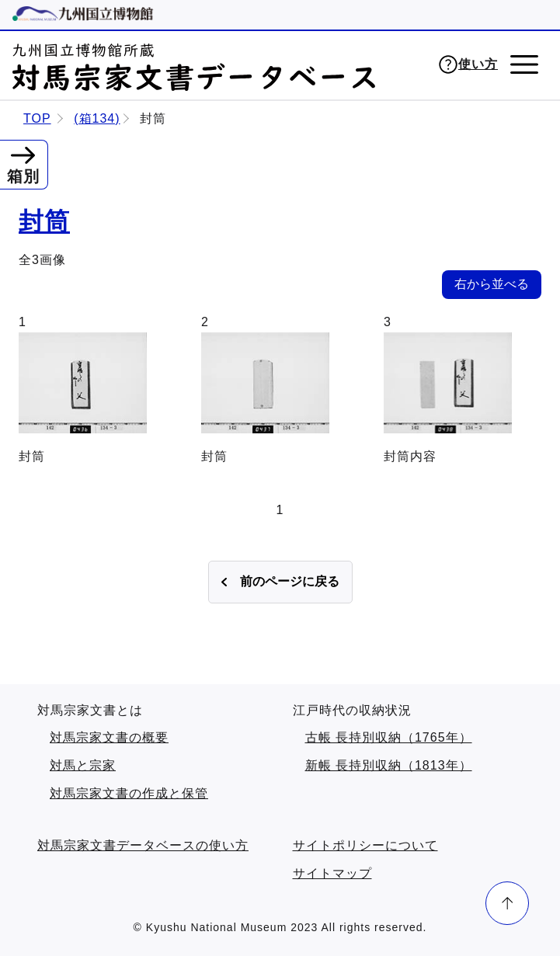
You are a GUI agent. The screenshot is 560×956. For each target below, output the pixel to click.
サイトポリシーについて (365, 845)
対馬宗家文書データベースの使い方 (143, 845)
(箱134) (97, 118)
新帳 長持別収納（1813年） (389, 765)
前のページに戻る (290, 581)
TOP (37, 118)
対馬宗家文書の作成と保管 (129, 793)
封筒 (44, 221)
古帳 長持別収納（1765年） (389, 737)
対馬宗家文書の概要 (109, 737)
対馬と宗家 (83, 765)
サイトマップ (332, 873)
